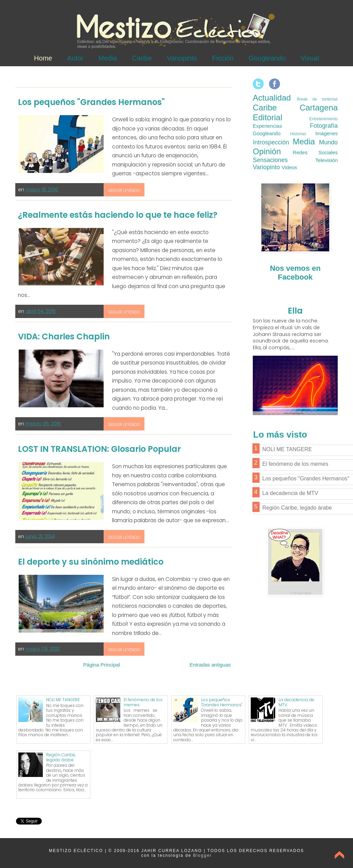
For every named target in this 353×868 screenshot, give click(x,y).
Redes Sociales (315, 152)
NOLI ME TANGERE (63, 700)
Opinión (267, 151)
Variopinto (182, 58)
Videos (289, 167)
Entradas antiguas (210, 665)
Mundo (328, 142)
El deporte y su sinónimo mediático (91, 562)
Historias (298, 134)
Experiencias (267, 126)
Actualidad (272, 98)
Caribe (142, 58)
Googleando (267, 58)
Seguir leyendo (124, 190)
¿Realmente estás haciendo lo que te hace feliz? (118, 215)
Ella (295, 311)
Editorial (268, 117)
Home (43, 58)
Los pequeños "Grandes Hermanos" (91, 102)
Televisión (326, 160)
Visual (310, 58)
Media (108, 58)
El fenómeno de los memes (143, 702)
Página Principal (102, 665)
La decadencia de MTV (296, 702)
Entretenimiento (323, 119)
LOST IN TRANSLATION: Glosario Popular (99, 449)
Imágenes (326, 133)
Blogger (202, 855)
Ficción (223, 58)
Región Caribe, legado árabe (61, 757)
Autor (75, 58)
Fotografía (324, 126)
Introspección (271, 142)
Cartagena (319, 108)
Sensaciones (270, 160)
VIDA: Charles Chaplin (64, 336)
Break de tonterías (317, 99)
